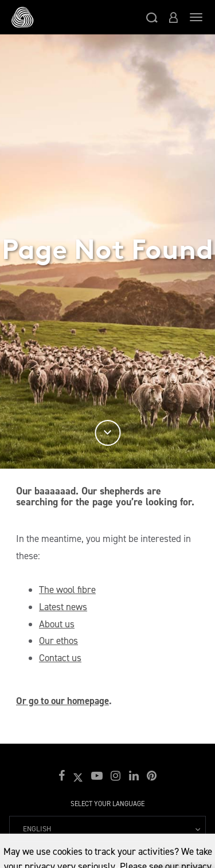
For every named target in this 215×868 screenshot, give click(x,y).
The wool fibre (67, 590)
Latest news (63, 607)
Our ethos (58, 641)
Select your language (107, 804)
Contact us (60, 658)
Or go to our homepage (62, 701)
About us (57, 624)
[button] (152, 17)
